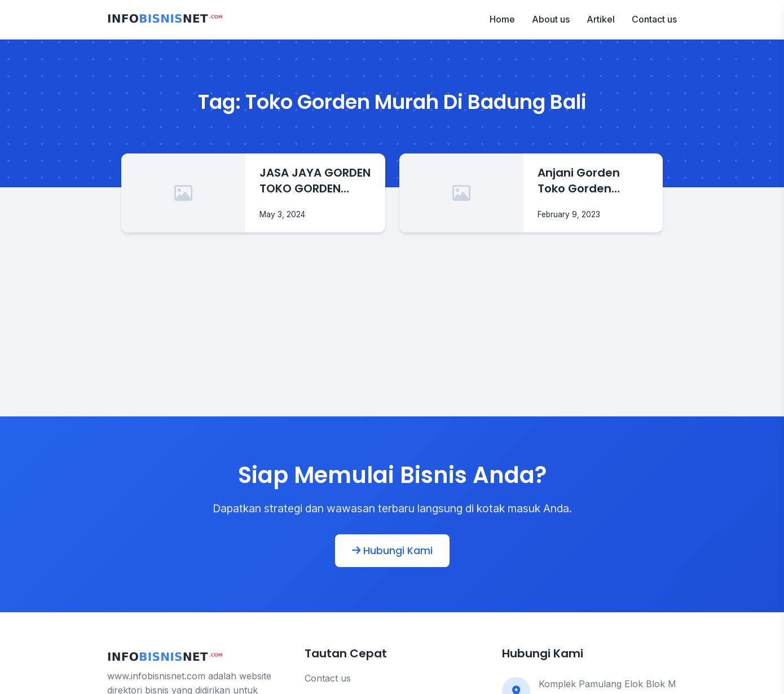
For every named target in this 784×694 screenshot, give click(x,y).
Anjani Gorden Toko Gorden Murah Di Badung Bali (587, 181)
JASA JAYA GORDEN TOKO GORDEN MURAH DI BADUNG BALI (315, 181)
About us (551, 19)
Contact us (654, 19)
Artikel (601, 19)
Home (502, 19)
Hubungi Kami (392, 551)
